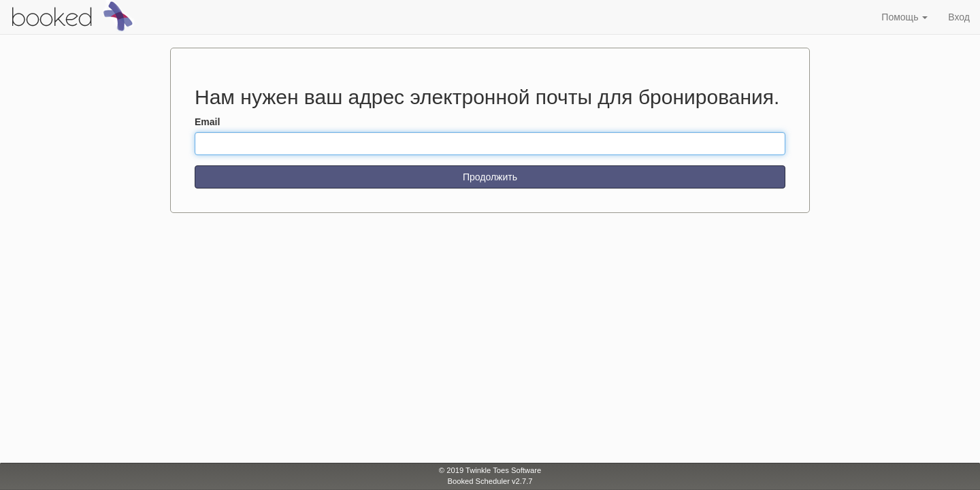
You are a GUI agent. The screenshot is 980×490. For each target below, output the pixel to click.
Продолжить (490, 177)
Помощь (904, 17)
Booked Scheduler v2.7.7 (490, 481)
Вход (959, 17)
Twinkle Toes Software (503, 470)
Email (207, 122)
